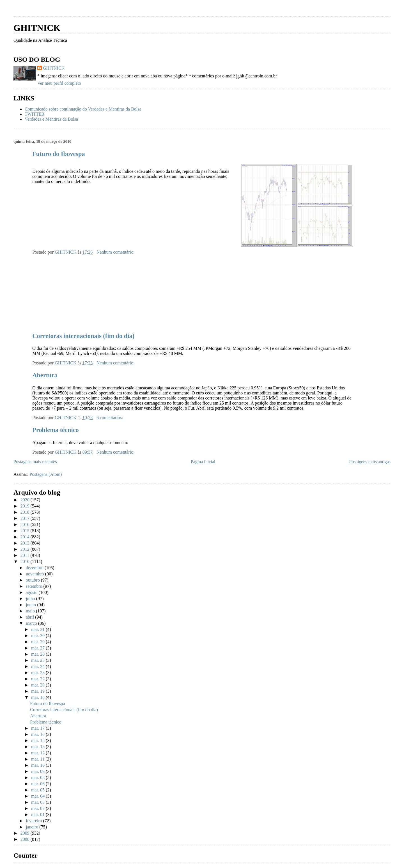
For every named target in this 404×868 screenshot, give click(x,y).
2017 (26, 518)
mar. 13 (38, 747)
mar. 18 (38, 697)
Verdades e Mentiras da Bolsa (51, 119)
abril (30, 617)
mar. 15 (38, 740)
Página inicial (203, 462)
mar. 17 (38, 728)
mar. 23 (38, 673)
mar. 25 (38, 660)
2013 (26, 543)
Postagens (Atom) (46, 474)
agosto (32, 592)
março (32, 623)
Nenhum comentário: (116, 252)
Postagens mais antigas (370, 462)
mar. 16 (38, 734)
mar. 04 (38, 796)
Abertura (45, 375)
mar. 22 (38, 679)
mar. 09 (38, 771)
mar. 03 (38, 802)
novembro (35, 574)
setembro (35, 586)
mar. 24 (38, 666)
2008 (26, 839)
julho (31, 599)
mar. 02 (38, 808)
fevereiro (35, 821)
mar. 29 (38, 642)
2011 (25, 555)
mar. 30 (38, 636)
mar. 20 (38, 685)
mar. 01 (38, 815)
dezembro (35, 568)
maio (31, 611)
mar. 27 (38, 648)
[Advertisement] (79, 11)
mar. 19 (38, 691)
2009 (26, 833)
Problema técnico (56, 430)
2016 (26, 524)
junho (31, 605)
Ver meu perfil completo (59, 83)
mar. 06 (38, 784)
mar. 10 (38, 765)
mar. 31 (38, 629)
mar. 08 (38, 778)
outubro (33, 580)
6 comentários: (110, 418)
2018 (26, 512)
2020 (26, 500)
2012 (26, 549)
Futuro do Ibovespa (58, 154)
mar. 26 (38, 654)
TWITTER (35, 114)
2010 (26, 562)
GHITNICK (37, 28)
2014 (26, 537)
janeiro (33, 827)
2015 (26, 531)
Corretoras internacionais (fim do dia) (83, 336)
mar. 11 (38, 759)
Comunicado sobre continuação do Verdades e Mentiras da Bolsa (83, 109)
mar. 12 (38, 753)
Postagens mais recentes (35, 462)
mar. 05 (38, 790)
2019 (26, 506)
